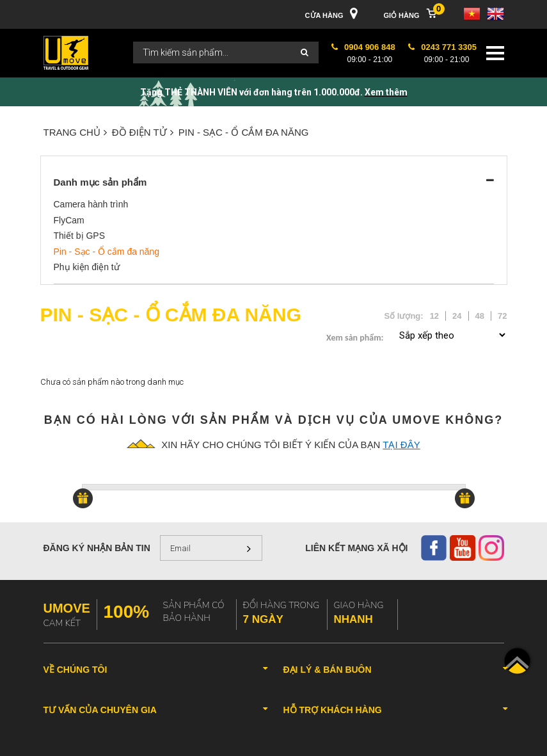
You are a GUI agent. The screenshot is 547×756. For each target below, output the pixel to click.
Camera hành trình (91, 204)
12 (434, 316)
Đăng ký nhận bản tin (97, 548)
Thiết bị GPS (79, 236)
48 (480, 316)
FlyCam (69, 220)
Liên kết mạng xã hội (356, 548)
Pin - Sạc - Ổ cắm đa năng (244, 132)
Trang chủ (75, 132)
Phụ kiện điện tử (87, 267)
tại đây (401, 445)
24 (457, 316)
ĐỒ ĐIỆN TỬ (143, 132)
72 (502, 316)
